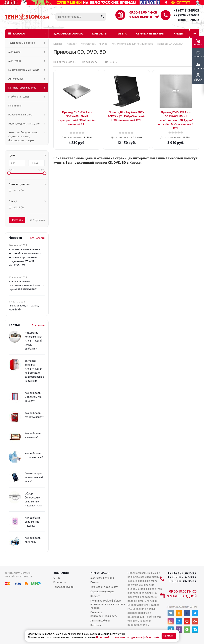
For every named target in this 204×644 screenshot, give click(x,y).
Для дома (14, 52)
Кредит (179, 33)
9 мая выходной (144, 17)
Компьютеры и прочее (22, 88)
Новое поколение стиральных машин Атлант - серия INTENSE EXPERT (26, 285)
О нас (57, 578)
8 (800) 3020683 (187, 20)
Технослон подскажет (104, 587)
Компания (61, 573)
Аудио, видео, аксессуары (24, 123)
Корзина (96, 625)
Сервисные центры (150, 33)
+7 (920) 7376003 (186, 15)
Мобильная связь (19, 97)
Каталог (19, 33)
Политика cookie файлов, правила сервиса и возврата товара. (108, 604)
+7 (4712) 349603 (186, 10)
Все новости (37, 238)
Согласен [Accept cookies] (169, 636)
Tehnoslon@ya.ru (63, 587)
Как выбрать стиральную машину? (33, 522)
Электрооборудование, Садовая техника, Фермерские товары (23, 136)
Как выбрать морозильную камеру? (33, 397)
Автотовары (16, 79)
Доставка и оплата (68, 33)
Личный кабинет (101, 620)
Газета (122, 33)
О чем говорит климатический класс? (34, 477)
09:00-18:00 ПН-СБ (143, 12)
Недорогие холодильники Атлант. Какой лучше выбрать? (34, 341)
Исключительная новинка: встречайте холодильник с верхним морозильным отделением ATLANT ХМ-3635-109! (25, 257)
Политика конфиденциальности (104, 614)
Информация (100, 573)
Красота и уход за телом (24, 70)
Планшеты (15, 105)
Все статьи (38, 325)
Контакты (100, 33)
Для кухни (15, 61)
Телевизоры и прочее (22, 43)
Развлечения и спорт (21, 114)
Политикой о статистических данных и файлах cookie (128, 637)
